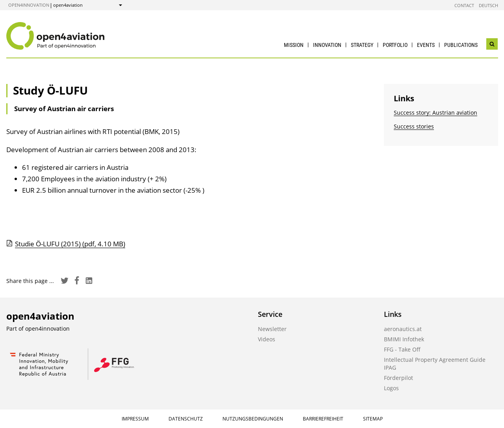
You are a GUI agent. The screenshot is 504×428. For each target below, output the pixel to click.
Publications (461, 45)
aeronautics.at (403, 329)
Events (426, 45)
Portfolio (395, 45)
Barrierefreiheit (323, 419)
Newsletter (272, 329)
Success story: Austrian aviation (435, 113)
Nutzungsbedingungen (253, 419)
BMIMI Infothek (404, 339)
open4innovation (29, 5)
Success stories (414, 126)
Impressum (135, 419)
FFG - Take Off (402, 349)
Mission (294, 45)
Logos (391, 388)
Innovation (327, 45)
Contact (464, 5)
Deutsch (488, 5)
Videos (267, 339)
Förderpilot (398, 378)
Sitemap (373, 419)
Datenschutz (186, 419)
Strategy (362, 45)
